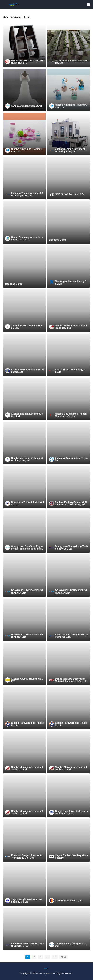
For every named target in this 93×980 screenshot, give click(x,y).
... (47, 957)
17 (55, 957)
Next (63, 957)
